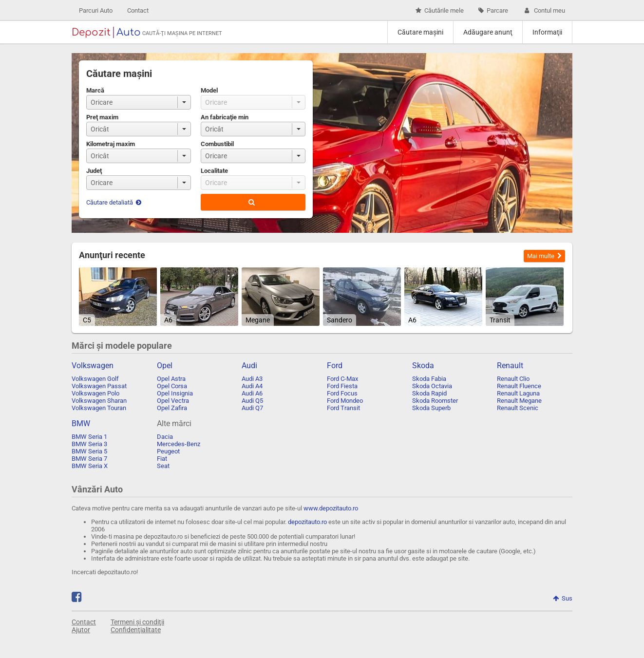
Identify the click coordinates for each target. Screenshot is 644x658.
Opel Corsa (172, 386)
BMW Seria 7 (89, 459)
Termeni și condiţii (137, 622)
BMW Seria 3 (89, 444)
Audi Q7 (252, 408)
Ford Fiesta (342, 386)
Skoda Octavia (432, 386)
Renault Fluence (519, 386)
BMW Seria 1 (89, 437)
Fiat (162, 459)
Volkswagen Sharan (99, 401)
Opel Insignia (175, 393)
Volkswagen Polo (95, 393)
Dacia (165, 437)
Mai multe (544, 256)
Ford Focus (342, 393)
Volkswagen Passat (99, 386)
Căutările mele (440, 10)
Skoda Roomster (435, 401)
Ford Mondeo (345, 401)
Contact (138, 10)
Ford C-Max (342, 379)
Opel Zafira (172, 408)
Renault (510, 366)
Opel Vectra (173, 401)
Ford (335, 366)
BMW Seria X (90, 466)
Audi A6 (252, 393)
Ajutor (81, 630)
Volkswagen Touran (99, 408)
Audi (249, 366)
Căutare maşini (420, 32)
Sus (563, 598)
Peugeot (168, 451)
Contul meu (544, 10)
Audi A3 (252, 379)
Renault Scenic (518, 408)
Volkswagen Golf (95, 379)
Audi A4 (252, 386)
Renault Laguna (518, 393)
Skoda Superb (431, 408)
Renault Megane (519, 401)
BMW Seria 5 (89, 451)
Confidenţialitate (136, 630)
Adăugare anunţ (488, 32)
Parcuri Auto (96, 10)
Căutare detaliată (114, 202)
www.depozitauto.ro (331, 508)
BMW (81, 423)
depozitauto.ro (307, 522)
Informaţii (547, 32)
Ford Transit (343, 408)
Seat (163, 466)
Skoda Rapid (429, 393)
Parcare (493, 10)
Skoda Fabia (429, 379)
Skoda (423, 366)
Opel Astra (171, 379)
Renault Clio (513, 379)
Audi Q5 (252, 401)
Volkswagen (93, 366)
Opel (165, 366)
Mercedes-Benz (179, 444)
